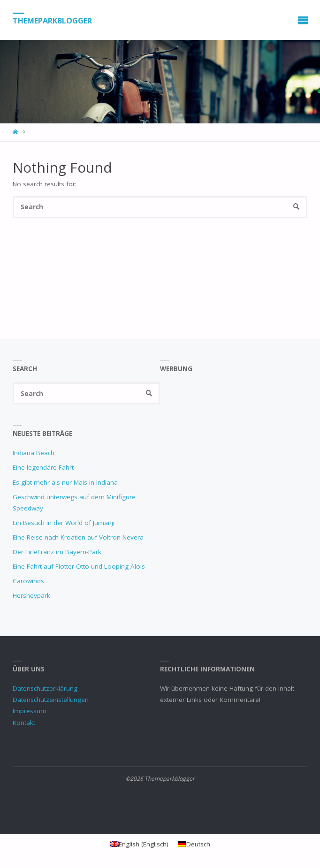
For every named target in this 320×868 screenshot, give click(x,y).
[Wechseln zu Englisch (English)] (139, 844)
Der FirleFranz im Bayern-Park (57, 552)
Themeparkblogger (52, 20)
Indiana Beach (34, 453)
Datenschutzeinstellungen (51, 700)
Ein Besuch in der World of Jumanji (64, 523)
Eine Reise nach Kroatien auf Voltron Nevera (78, 537)
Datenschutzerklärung (45, 688)
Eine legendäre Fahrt (43, 467)
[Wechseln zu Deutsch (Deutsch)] (194, 844)
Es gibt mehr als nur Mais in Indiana (65, 482)
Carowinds (28, 581)
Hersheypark (31, 595)
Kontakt (24, 723)
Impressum (30, 711)
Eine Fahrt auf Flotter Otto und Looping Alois (79, 566)
